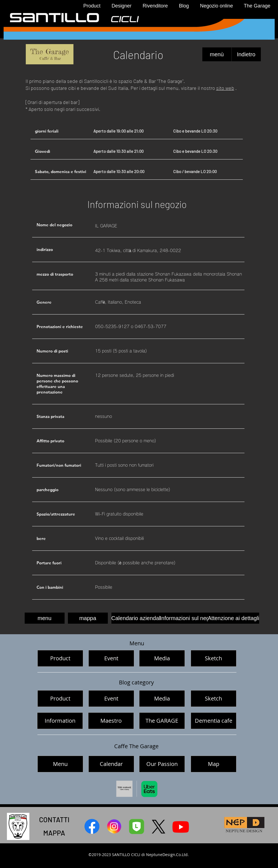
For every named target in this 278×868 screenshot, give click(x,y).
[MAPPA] (54, 833)
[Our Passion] (162, 764)
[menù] (217, 54)
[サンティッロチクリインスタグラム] (114, 827)
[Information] (60, 721)
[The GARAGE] (162, 721)
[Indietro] (246, 54)
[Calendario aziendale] (137, 618)
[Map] (214, 764)
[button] (91, 6)
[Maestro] (111, 721)
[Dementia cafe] (214, 721)
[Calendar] (111, 764)
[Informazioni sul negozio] (190, 618)
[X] (159, 827)
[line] (136, 827)
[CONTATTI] (54, 819)
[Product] (60, 658)
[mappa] (88, 618)
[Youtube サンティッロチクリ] (181, 827)
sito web (225, 88)
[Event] (111, 658)
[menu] (45, 618)
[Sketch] (214, 658)
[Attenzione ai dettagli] (234, 618)
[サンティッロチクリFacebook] (92, 827)
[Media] (162, 658)
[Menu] (60, 764)
